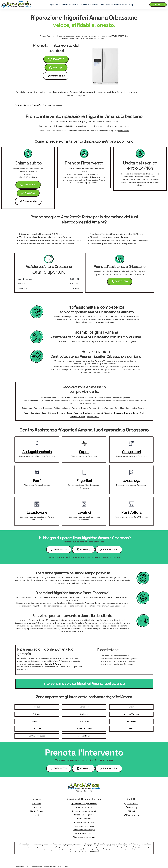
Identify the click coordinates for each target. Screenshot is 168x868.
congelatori (131, 452)
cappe (84, 452)
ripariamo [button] (54, 5)
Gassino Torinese (74, 413)
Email (131, 811)
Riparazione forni (84, 819)
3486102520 (158, 4)
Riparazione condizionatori (84, 811)
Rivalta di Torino (131, 413)
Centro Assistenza (23, 105)
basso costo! (124, 131)
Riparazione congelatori (84, 815)
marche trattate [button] (69, 5)
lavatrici (84, 512)
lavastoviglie (37, 512)
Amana (48, 105)
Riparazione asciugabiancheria (84, 804)
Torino (27, 413)
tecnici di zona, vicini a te (70, 121)
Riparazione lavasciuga (84, 826)
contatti (94, 5)
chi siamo (84, 5)
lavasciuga (131, 481)
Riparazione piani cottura (84, 837)
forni (37, 481)
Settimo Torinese (78, 417)
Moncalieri (98, 413)
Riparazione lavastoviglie (84, 830)
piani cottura (131, 512)
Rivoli (142, 413)
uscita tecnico (106, 5)
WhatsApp (56, 68)
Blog (131, 5)
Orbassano (118, 413)
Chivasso (52, 413)
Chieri (44, 413)
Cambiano (35, 413)
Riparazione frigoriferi (84, 822)
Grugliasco (88, 413)
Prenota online (121, 5)
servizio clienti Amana (51, 664)
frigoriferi (38, 105)
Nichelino (108, 413)
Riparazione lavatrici (84, 833)
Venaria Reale (93, 417)
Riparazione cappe (84, 807)
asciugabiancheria (37, 452)
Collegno (61, 413)
